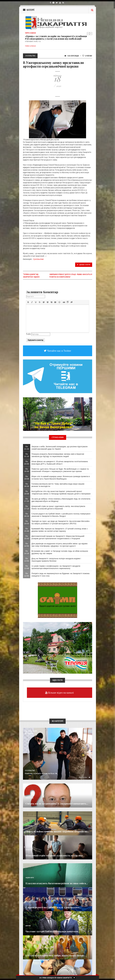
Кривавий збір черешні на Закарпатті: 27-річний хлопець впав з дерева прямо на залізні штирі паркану (59, 530)
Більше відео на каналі (61, 693)
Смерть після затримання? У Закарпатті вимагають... (57, 804)
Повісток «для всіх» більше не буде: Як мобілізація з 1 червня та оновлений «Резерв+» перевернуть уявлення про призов (60, 470)
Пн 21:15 (27, 455)
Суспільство (38, 259)
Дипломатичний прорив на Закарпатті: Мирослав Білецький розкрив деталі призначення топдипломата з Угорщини (58, 537)
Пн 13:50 (27, 560)
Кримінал (29, 850)
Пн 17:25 (27, 500)
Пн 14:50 (27, 545)
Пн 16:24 (27, 515)
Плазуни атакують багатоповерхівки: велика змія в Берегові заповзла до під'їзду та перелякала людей (58, 455)
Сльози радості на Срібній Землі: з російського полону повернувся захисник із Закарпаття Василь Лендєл (61, 515)
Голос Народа (29, 798)
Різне (27, 974)
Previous (88, 34)
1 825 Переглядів (72, 56)
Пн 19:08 (27, 478)
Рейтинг (87, 56)
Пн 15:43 (27, 537)
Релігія (28, 950)
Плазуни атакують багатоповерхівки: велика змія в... (57, 883)
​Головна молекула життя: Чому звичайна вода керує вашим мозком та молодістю (58, 485)
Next (91, 34)
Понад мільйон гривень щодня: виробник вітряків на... (57, 831)
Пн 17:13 (27, 507)
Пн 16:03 (27, 522)
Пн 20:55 (27, 463)
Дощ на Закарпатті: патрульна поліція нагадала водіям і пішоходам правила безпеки (56, 560)
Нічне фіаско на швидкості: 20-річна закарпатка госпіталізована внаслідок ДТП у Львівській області (60, 463)
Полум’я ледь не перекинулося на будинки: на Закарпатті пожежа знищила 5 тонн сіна (60, 575)
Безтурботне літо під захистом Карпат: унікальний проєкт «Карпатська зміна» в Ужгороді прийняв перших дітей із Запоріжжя (61, 492)
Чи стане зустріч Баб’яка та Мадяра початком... (53, 931)
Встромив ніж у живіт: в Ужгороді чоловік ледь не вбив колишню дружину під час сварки (60, 552)
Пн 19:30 (27, 470)
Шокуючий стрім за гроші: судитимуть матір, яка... (55, 855)
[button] (28, 302)
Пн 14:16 (27, 552)
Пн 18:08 (27, 492)
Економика (29, 826)
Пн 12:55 (27, 575)
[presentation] (28, 302)
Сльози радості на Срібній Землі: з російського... (53, 907)
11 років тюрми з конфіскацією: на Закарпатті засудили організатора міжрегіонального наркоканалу (56, 567)
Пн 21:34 (27, 448)
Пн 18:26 (27, 485)
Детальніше (84, 777)
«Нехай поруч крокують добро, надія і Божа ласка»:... (56, 955)
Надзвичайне (30, 878)
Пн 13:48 (27, 567)
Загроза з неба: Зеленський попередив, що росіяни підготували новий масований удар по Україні (59, 448)
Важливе (28, 926)
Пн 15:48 (27, 530)
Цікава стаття (84, 265)
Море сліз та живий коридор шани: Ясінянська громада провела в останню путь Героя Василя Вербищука (61, 478)
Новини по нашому (31, 902)
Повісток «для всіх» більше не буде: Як (41, 773)
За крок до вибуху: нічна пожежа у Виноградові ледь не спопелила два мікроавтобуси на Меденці (61, 500)
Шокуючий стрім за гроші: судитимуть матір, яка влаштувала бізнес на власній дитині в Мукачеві (58, 507)
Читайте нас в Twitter (59, 351)
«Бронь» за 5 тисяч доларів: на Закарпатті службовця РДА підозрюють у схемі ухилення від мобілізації (56, 37)
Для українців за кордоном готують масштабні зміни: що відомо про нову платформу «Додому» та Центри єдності (59, 545)
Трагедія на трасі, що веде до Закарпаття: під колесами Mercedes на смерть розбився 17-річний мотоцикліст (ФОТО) (60, 522)
